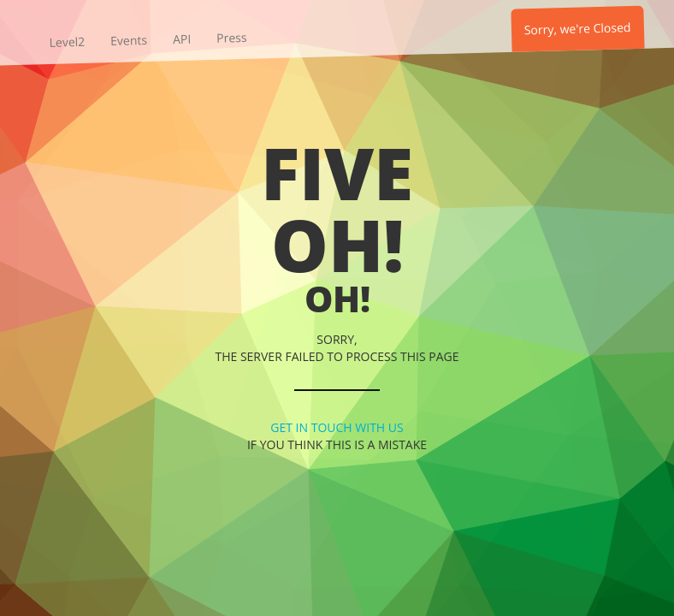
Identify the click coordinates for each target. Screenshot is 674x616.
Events (129, 40)
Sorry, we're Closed (578, 28)
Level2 (67, 42)
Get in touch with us (337, 427)
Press (232, 38)
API (182, 39)
